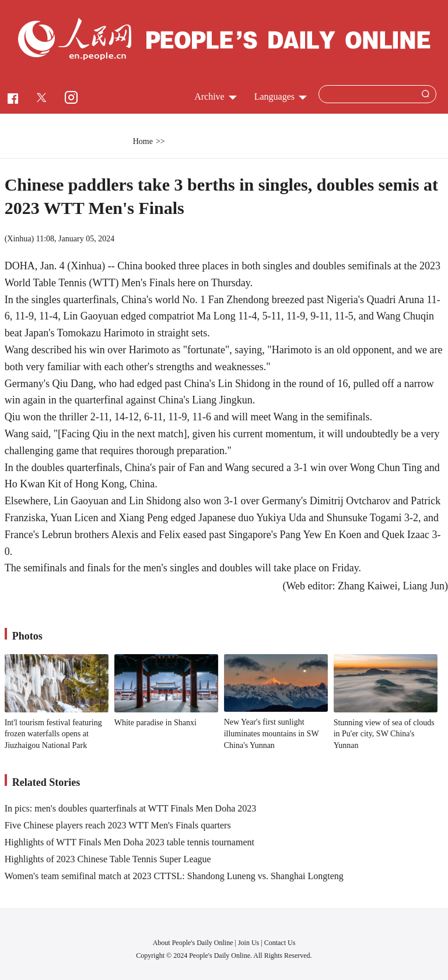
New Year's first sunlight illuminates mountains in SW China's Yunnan (272, 733)
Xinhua (19, 239)
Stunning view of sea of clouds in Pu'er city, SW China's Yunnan (384, 734)
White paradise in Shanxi (155, 723)
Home (143, 141)
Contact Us (280, 943)
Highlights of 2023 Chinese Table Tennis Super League (108, 859)
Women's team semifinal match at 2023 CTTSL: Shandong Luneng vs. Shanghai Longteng (174, 876)
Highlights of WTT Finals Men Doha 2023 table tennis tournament (129, 842)
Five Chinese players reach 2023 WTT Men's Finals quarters (118, 825)
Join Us (249, 943)
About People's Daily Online (193, 943)
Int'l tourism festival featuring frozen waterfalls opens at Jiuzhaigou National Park (53, 734)
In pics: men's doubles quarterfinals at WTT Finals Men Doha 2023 (131, 808)
